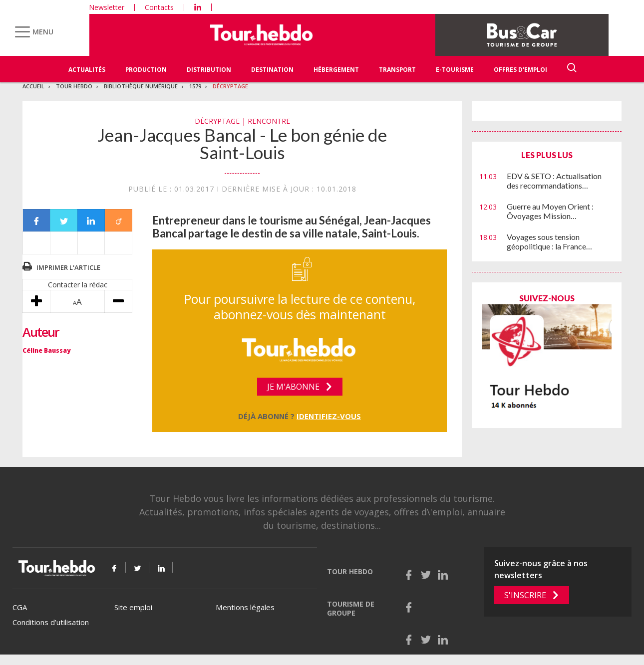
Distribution (209, 70)
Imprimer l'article (68, 267)
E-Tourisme (455, 70)
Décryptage (230, 86)
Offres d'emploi (520, 70)
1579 (195, 86)
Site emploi (133, 607)
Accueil (33, 86)
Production (146, 70)
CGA (20, 607)
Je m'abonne (293, 387)
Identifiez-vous (329, 416)
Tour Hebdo (74, 86)
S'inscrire (525, 595)
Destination (272, 70)
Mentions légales (245, 607)
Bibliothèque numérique (141, 86)
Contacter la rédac (78, 285)
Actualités (87, 70)
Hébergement (336, 70)
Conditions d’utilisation (51, 622)
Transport (397, 70)
